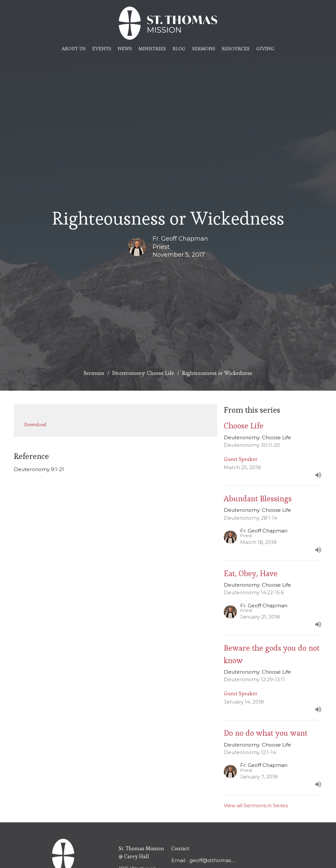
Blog (179, 48)
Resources (236, 48)
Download (35, 424)
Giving (265, 48)
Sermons (204, 48)
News (125, 48)
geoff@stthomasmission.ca (212, 860)
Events (102, 48)
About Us (74, 48)
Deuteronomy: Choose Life (143, 373)
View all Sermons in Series (256, 805)
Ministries (152, 48)
